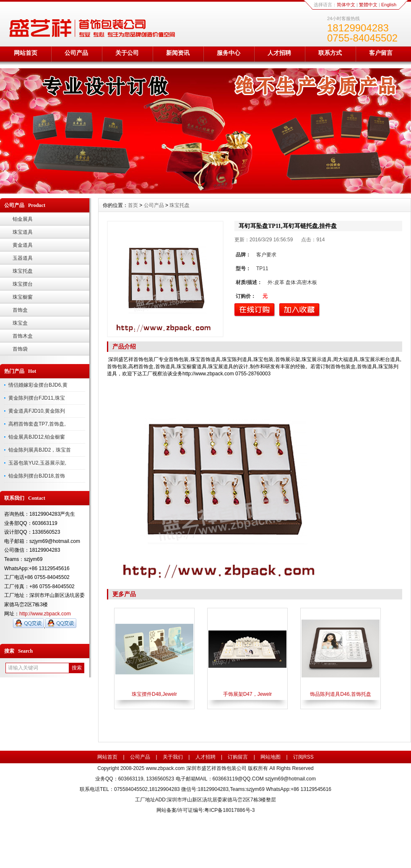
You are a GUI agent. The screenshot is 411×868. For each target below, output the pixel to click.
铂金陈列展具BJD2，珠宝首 (40, 450)
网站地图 (271, 757)
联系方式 (330, 53)
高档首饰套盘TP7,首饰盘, (37, 424)
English (389, 5)
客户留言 (381, 53)
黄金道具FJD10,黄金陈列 (37, 411)
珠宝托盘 (23, 271)
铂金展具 (23, 219)
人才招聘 (279, 53)
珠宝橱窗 (23, 297)
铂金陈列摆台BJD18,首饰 (37, 476)
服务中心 (229, 53)
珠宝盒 (20, 323)
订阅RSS (303, 757)
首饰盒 (20, 310)
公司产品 (76, 53)
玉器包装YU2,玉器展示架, (37, 463)
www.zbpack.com (165, 768)
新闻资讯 (178, 53)
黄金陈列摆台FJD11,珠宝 (37, 398)
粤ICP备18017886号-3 (229, 810)
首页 (133, 205)
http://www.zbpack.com (45, 614)
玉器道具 (23, 258)
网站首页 (26, 53)
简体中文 (346, 5)
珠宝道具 (23, 232)
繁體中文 (368, 5)
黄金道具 (23, 245)
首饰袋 (20, 349)
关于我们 (173, 757)
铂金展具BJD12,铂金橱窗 (37, 437)
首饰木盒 (23, 336)
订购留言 (238, 757)
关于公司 (127, 53)
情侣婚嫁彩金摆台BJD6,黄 (38, 385)
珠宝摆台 (23, 284)
